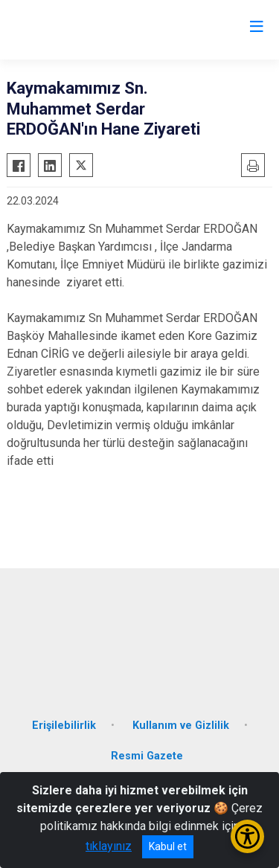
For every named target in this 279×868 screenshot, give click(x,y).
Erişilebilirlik (64, 726)
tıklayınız (109, 846)
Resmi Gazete (147, 756)
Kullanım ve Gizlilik (181, 726)
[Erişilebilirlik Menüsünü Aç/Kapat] (247, 836)
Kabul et (168, 846)
